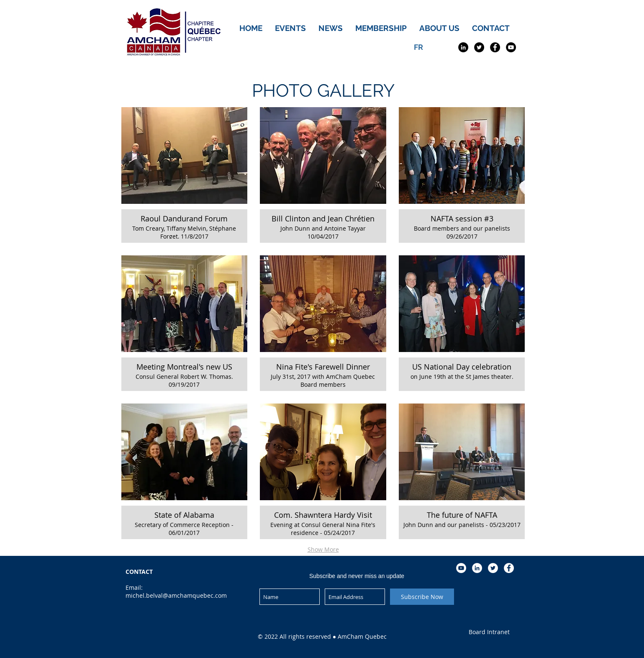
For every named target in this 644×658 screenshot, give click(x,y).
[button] (185, 175)
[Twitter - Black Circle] (479, 47)
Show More (323, 549)
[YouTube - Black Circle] (511, 47)
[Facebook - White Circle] (509, 568)
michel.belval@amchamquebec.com (176, 595)
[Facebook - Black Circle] (495, 47)
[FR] (418, 47)
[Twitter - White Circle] (493, 568)
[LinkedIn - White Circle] (477, 568)
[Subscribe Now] (422, 597)
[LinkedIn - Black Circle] (463, 47)
